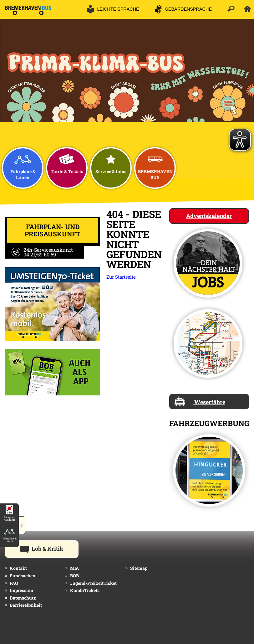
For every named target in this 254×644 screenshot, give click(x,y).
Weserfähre (200, 401)
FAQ (14, 583)
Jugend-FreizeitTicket (93, 583)
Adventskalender (209, 216)
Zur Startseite (121, 277)
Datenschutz (23, 598)
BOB (74, 576)
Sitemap (139, 568)
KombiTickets (85, 590)
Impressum (21, 590)
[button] (22, 526)
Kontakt (18, 568)
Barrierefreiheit (26, 605)
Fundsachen (23, 576)
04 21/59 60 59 (40, 254)
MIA (74, 568)
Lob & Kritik (49, 548)
